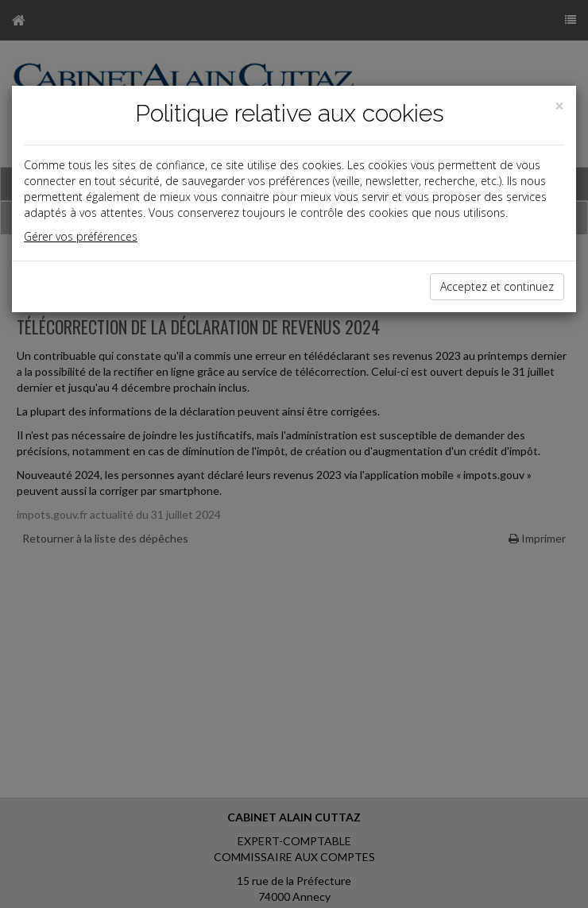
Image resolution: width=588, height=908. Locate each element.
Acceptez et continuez (497, 286)
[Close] (559, 106)
